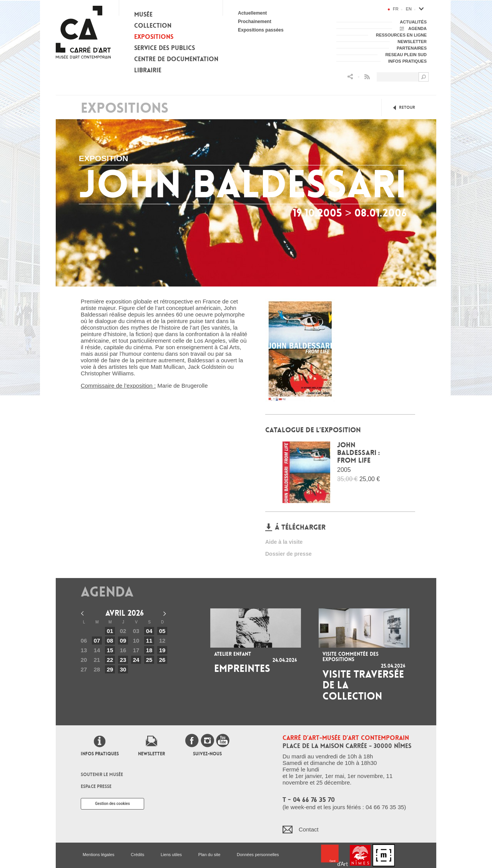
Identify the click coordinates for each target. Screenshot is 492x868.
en (409, 9)
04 (149, 631)
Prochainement (255, 22)
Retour (407, 107)
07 (97, 641)
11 (149, 641)
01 (110, 631)
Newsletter (151, 754)
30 (123, 669)
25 (149, 660)
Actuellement (252, 13)
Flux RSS (367, 77)
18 (149, 650)
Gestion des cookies (112, 804)
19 (162, 650)
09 (123, 641)
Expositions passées (261, 30)
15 (110, 650)
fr (396, 9)
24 (136, 660)
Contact (309, 829)
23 (123, 660)
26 (162, 660)
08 (110, 641)
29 (110, 669)
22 (110, 660)
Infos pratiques (100, 754)
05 (162, 631)
